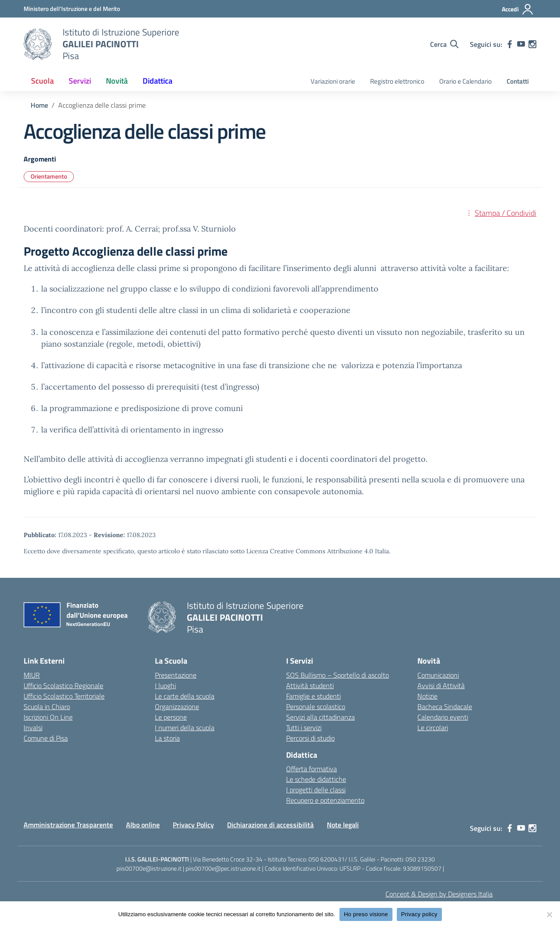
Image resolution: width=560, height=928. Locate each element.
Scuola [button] (42, 81)
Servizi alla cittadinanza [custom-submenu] (320, 717)
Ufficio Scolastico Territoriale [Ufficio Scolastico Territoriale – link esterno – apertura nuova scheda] (64, 696)
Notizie (427, 696)
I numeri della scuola (185, 728)
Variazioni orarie (333, 81)
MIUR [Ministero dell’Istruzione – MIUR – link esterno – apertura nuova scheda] (32, 675)
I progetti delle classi (316, 790)
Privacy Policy (193, 825)
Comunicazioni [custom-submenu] (438, 675)
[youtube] (521, 44)
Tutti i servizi (304, 728)
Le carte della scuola (185, 696)
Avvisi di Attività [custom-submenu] (441, 685)
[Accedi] (518, 9)
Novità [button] (117, 81)
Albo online (143, 825)
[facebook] (510, 44)
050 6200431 (327, 859)
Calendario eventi (443, 717)
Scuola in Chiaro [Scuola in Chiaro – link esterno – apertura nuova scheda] (47, 707)
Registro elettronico (397, 81)
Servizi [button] (80, 81)
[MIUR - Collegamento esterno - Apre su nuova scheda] (72, 9)
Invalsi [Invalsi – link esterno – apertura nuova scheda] (33, 728)
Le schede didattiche (316, 779)
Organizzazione (177, 707)
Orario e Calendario (465, 81)
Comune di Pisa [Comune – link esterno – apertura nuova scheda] (46, 738)
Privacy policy (419, 914)
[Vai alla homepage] (38, 44)
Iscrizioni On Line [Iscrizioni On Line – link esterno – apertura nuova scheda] (48, 717)
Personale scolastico (316, 707)
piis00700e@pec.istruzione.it (223, 868)
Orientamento (49, 176)
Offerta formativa (311, 769)
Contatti (518, 81)
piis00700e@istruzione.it (149, 868)
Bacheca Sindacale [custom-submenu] (445, 707)
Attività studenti (310, 685)
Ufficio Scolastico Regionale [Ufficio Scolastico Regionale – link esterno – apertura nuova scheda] (63, 685)
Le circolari (433, 728)
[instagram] (532, 44)
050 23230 (420, 859)
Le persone (171, 717)
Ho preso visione (366, 914)
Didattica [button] (157, 81)
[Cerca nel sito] (444, 44)
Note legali (343, 825)
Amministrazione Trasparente (68, 825)
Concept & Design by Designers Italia (439, 894)
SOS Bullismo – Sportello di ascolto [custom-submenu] (338, 675)
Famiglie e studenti (313, 696)
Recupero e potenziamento (325, 800)
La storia (167, 738)
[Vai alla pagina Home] (39, 105)
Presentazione (176, 675)
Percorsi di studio (310, 738)
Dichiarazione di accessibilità (270, 825)
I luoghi (165, 685)
